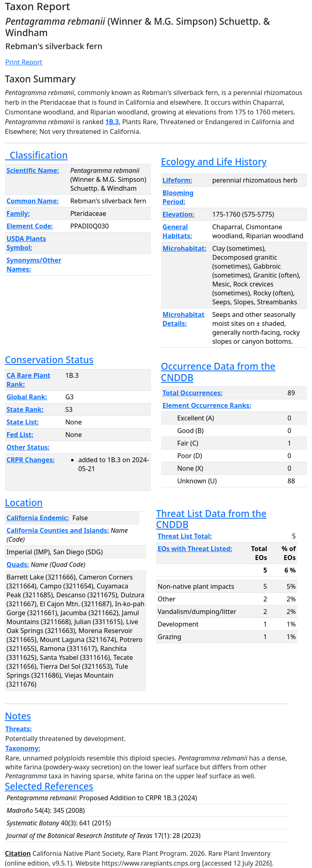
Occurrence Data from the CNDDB (218, 372)
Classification (36, 155)
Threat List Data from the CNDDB (211, 519)
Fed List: (20, 435)
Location (24, 503)
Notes (18, 716)
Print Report (24, 62)
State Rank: (25, 409)
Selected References (49, 786)
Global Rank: (27, 397)
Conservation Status (49, 360)
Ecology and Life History (214, 162)
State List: (23, 422)
